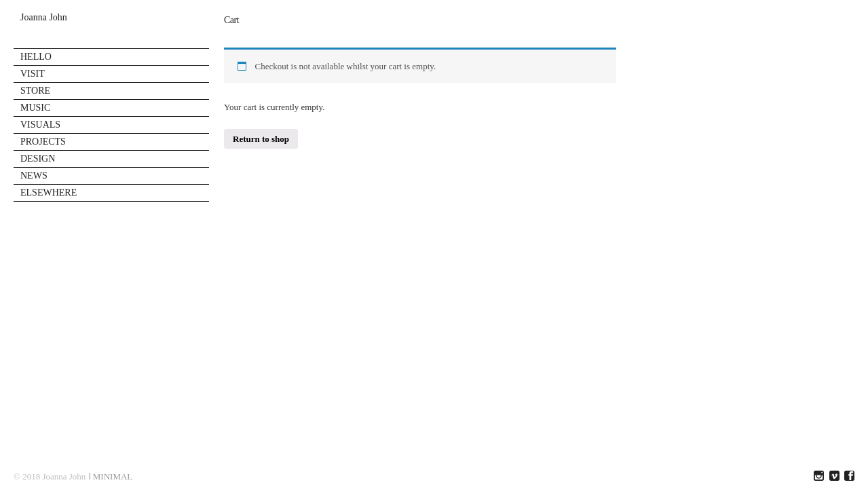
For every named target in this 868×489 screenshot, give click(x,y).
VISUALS (40, 125)
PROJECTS (43, 142)
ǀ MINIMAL (111, 476)
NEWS (34, 176)
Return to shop (261, 139)
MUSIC (35, 108)
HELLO (36, 57)
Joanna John (44, 17)
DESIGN (38, 159)
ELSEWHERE (49, 193)
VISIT (33, 74)
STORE (35, 91)
